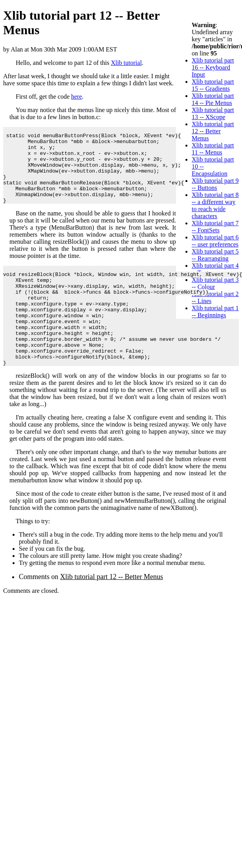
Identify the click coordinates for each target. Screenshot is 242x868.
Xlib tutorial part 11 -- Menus (213, 149)
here (77, 97)
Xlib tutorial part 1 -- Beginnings (215, 312)
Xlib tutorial (126, 63)
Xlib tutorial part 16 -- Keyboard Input (213, 67)
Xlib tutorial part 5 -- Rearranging (215, 255)
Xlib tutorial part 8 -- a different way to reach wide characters (215, 205)
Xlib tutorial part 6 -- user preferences (215, 241)
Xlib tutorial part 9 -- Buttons (215, 184)
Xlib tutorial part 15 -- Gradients (213, 85)
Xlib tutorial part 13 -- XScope (213, 113)
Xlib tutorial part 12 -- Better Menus (213, 131)
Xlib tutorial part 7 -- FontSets (215, 227)
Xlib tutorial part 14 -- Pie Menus (213, 99)
